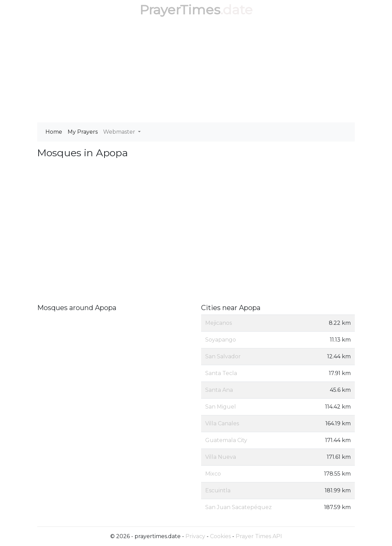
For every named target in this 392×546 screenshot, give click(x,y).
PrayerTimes (180, 10)
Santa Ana (219, 390)
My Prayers (83, 132)
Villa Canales (222, 423)
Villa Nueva (221, 457)
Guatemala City (226, 440)
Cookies (220, 536)
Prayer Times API (259, 536)
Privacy (195, 536)
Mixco (213, 474)
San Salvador (223, 356)
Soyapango (221, 340)
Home (54, 132)
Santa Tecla (221, 373)
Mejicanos (219, 323)
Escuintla (218, 490)
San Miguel (221, 407)
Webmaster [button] (120, 132)
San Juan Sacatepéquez (239, 507)
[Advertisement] (196, 71)
